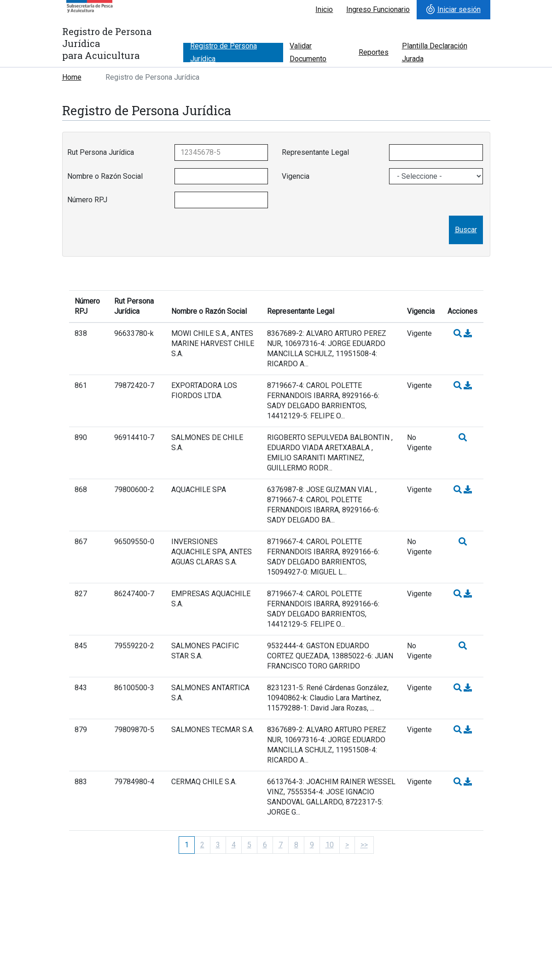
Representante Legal (315, 152)
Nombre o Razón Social (105, 176)
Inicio (324, 9)
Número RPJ (87, 200)
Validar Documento (308, 53)
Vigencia (296, 176)
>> (364, 845)
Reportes (374, 52)
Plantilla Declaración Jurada (435, 53)
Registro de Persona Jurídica (224, 53)
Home (72, 77)
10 (330, 845)
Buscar (466, 230)
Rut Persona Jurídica (101, 152)
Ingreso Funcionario (378, 9)
